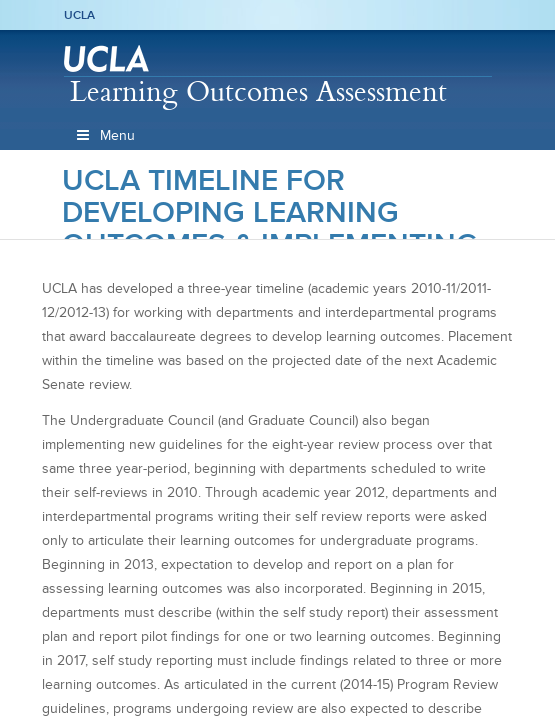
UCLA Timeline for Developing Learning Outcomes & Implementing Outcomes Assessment (270, 228)
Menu (105, 135)
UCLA (79, 15)
